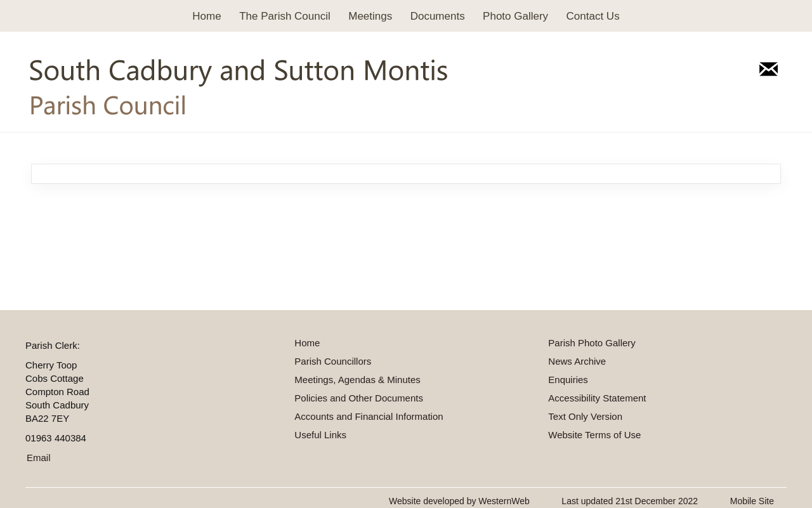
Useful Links (320, 435)
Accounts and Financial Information (369, 416)
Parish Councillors (333, 361)
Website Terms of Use (594, 435)
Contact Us (593, 16)
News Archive (577, 361)
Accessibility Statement (597, 398)
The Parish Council (285, 16)
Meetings (370, 16)
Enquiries (568, 380)
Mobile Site (752, 501)
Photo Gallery (515, 16)
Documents (438, 16)
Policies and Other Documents (359, 398)
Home (206, 16)
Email (39, 458)
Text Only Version (585, 416)
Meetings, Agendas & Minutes (357, 380)
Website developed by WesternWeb (459, 501)
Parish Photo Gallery (592, 343)
